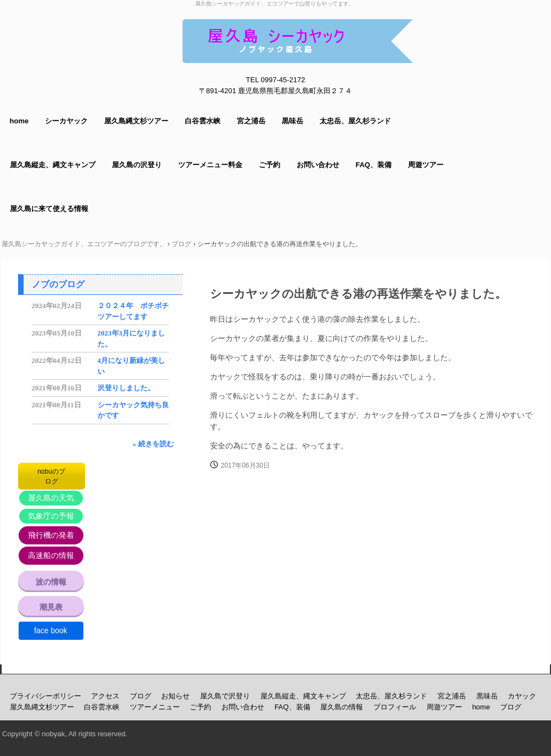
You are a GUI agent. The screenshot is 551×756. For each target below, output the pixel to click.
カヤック (522, 696)
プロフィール (395, 707)
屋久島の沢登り (137, 165)
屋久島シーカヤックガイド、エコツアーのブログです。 (84, 244)
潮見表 (51, 607)
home (19, 121)
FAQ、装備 (374, 165)
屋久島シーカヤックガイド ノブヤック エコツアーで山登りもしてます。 (298, 41)
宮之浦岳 (251, 121)
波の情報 (51, 582)
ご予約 (269, 165)
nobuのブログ (51, 476)
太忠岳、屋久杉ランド (355, 121)
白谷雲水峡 (203, 121)
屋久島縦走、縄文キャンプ (53, 165)
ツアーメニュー (155, 707)
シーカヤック (66, 121)
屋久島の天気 (51, 498)
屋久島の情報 (342, 707)
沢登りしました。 (126, 388)
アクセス (105, 696)
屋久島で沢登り (225, 696)
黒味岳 (292, 121)
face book (51, 630)
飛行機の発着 (51, 535)
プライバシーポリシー (46, 696)
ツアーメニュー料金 (210, 165)
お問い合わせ (318, 165)
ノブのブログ (58, 284)
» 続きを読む (153, 444)
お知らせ (175, 696)
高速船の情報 (51, 555)
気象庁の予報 (51, 516)
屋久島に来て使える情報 (49, 209)
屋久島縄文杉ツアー (136, 121)
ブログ (181, 244)
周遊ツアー (426, 165)
